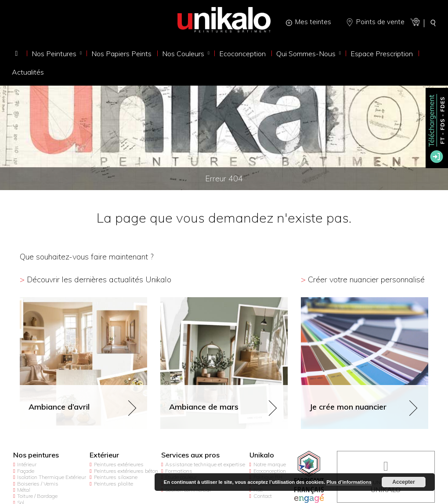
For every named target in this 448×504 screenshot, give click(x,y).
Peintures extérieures (119, 464)
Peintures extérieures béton (126, 471)
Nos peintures (36, 455)
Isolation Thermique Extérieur (52, 477)
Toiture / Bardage (37, 496)
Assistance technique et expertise (205, 464)
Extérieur (104, 455)
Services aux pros (190, 455)
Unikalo (262, 455)
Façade (26, 471)
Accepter (403, 482)
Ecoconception (270, 471)
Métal (24, 490)
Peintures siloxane (116, 477)
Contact (263, 496)
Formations (179, 471)
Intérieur (27, 464)
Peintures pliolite (114, 484)
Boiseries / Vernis (38, 484)
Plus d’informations (349, 482)
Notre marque (270, 464)
